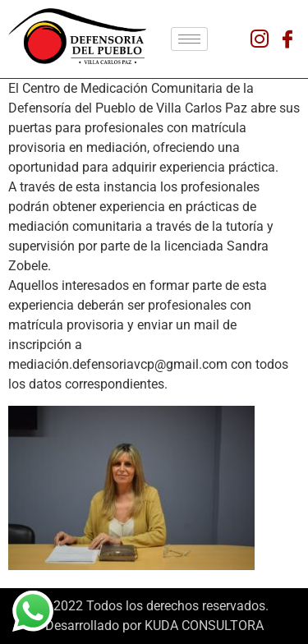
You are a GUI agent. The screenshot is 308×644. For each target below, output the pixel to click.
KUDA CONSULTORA (204, 626)
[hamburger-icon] (189, 39)
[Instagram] (260, 39)
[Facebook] (287, 39)
